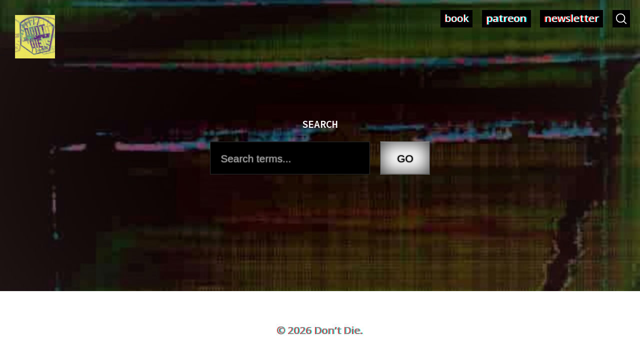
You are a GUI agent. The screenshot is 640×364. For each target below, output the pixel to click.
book (456, 18)
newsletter (572, 18)
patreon (506, 18)
